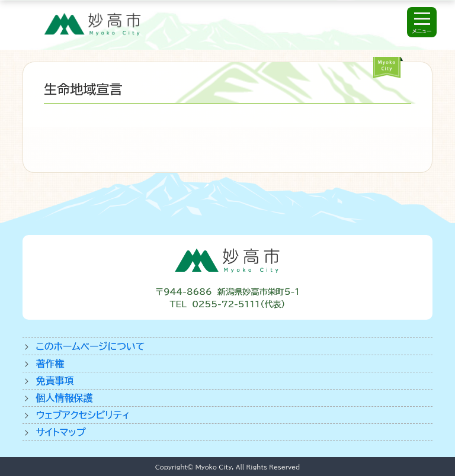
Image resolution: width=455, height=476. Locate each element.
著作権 (50, 364)
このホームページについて (90, 346)
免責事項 (55, 381)
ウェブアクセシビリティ (83, 415)
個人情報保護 (64, 398)
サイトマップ (60, 432)
